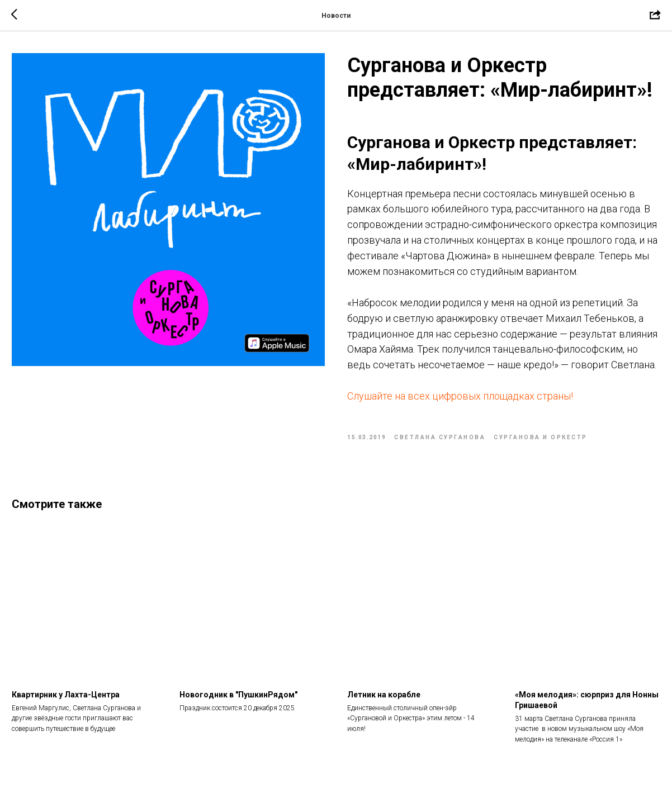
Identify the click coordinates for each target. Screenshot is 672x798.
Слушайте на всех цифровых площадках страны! (460, 396)
